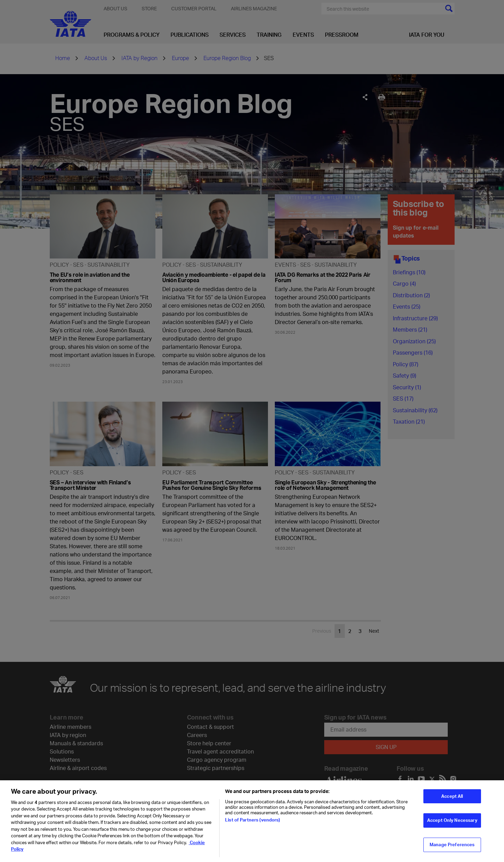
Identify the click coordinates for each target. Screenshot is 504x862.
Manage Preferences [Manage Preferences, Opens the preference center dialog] (452, 849)
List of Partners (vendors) (253, 824)
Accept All (452, 801)
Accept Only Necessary (452, 825)
